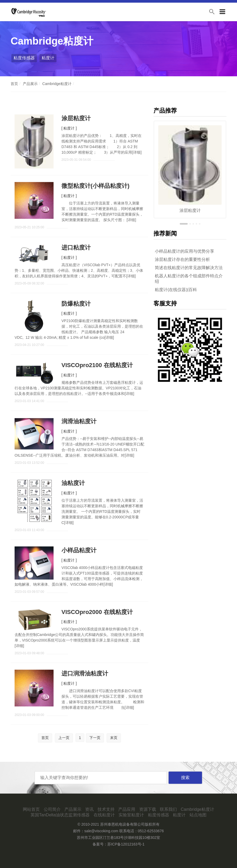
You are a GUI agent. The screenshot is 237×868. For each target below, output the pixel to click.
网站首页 (31, 809)
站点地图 (198, 815)
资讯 (89, 809)
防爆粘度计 (76, 304)
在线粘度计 (104, 815)
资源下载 (148, 809)
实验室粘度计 (131, 815)
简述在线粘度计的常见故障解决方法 (189, 268)
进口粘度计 (76, 248)
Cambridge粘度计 (57, 84)
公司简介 (52, 809)
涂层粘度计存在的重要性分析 (182, 259)
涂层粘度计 (76, 118)
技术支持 (106, 809)
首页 (14, 84)
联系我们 (168, 809)
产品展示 (30, 84)
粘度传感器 (24, 58)
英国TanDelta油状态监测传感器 (60, 815)
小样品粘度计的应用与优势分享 (185, 251)
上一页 (64, 738)
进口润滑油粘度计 (85, 673)
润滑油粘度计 (79, 421)
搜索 (185, 778)
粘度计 (48, 58)
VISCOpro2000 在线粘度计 (97, 612)
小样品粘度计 (79, 550)
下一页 (95, 738)
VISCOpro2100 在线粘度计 (97, 365)
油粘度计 (73, 483)
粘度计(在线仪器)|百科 (176, 290)
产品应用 (127, 809)
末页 (114, 738)
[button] (184, 224)
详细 (137, 152)
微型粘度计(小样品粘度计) (96, 186)
